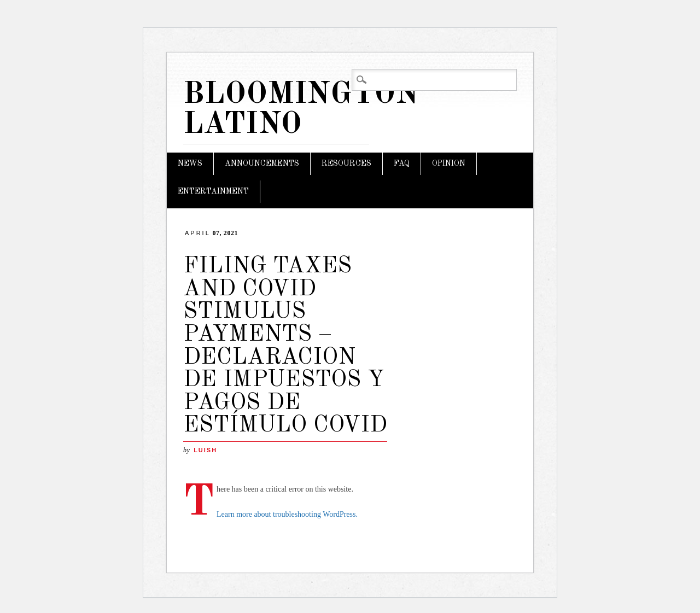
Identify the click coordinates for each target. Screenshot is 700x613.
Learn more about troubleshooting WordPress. (287, 514)
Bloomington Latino (301, 110)
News (190, 164)
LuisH (205, 450)
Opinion (449, 164)
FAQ (402, 164)
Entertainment (213, 191)
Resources (346, 164)
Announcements (262, 164)
